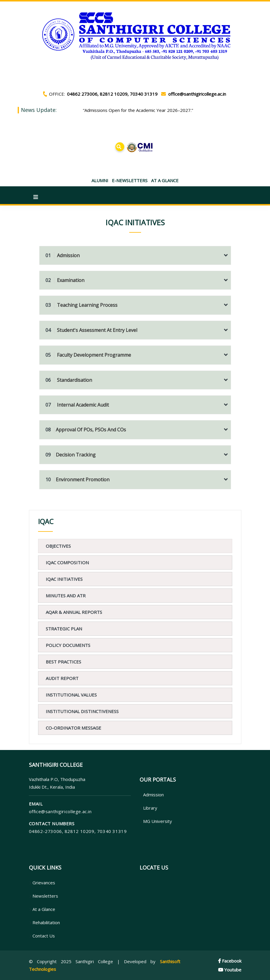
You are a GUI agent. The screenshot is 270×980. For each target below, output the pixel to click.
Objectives (58, 546)
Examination (65, 280)
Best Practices (63, 662)
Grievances (42, 883)
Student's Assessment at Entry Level (91, 330)
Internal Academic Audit (77, 405)
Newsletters (44, 896)
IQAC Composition (67, 562)
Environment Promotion (77, 480)
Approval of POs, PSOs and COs (86, 430)
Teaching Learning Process (81, 305)
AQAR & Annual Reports (74, 612)
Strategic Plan (64, 629)
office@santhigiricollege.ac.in (60, 811)
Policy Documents (68, 645)
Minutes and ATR (66, 596)
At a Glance (42, 909)
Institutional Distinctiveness (82, 711)
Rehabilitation (44, 922)
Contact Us (42, 936)
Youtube (230, 970)
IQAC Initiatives (64, 579)
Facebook (230, 961)
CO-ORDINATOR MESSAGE (73, 728)
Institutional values (71, 695)
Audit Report (62, 678)
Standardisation (69, 380)
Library (148, 808)
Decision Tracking (71, 455)
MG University (156, 821)
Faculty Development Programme (88, 355)
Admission (63, 255)
